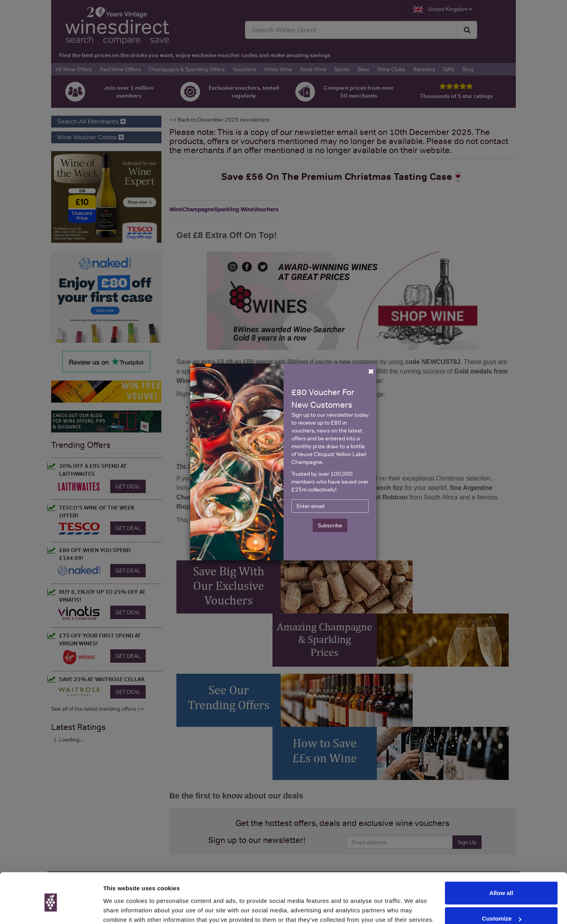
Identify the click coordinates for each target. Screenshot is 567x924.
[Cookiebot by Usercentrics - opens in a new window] (51, 909)
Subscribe (330, 525)
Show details (121, 908)
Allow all (501, 860)
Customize (502, 886)
